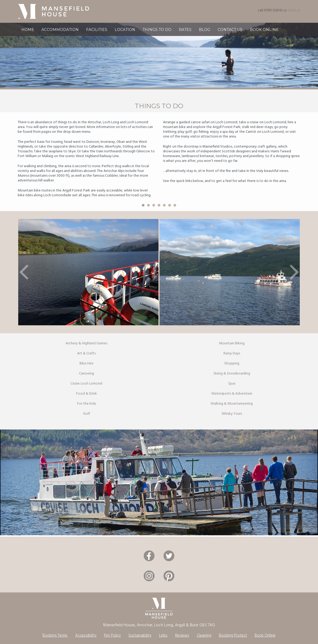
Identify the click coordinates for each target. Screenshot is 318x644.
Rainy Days (232, 353)
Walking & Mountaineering (232, 404)
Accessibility (86, 636)
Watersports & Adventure (232, 394)
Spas (232, 384)
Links (163, 636)
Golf (86, 414)
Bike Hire (86, 364)
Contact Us (230, 32)
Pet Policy (112, 636)
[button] (24, 272)
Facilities (97, 32)
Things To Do (157, 32)
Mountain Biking (232, 343)
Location (125, 32)
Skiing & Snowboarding (232, 374)
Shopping (232, 364)
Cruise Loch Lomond (86, 384)
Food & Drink (86, 394)
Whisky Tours (232, 414)
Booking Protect (233, 636)
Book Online (264, 32)
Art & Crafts (86, 353)
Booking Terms (55, 636)
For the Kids (86, 404)
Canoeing (86, 374)
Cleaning (204, 636)
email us (294, 10)
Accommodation (60, 32)
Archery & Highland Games (86, 343)
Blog (205, 32)
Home (28, 32)
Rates (185, 32)
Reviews (182, 636)
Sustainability (140, 636)
